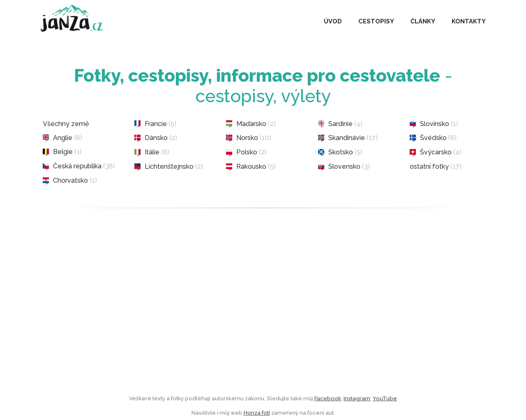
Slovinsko (434, 124)
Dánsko (156, 138)
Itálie (152, 152)
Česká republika (79, 166)
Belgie (62, 152)
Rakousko (251, 167)
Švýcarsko (436, 152)
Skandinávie (348, 138)
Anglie (62, 138)
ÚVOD (333, 21)
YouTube (385, 398)
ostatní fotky (436, 166)
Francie (155, 124)
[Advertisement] (263, 317)
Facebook (328, 398)
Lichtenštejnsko (169, 167)
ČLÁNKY (423, 21)
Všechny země (66, 124)
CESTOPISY (376, 21)
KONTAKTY (469, 21)
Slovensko (344, 167)
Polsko (246, 152)
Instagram (357, 398)
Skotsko (340, 152)
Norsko (249, 138)
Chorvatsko (70, 181)
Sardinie (340, 124)
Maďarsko (251, 124)
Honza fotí (257, 413)
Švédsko (433, 138)
